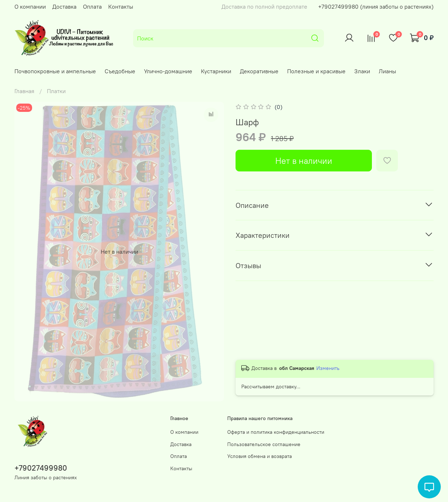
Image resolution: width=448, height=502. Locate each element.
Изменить (328, 368)
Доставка (64, 6)
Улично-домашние (168, 71)
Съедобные (120, 71)
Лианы (387, 71)
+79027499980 (41, 468)
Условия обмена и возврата (260, 456)
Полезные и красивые (316, 71)
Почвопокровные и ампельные (55, 71)
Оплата (92, 6)
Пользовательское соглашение (264, 444)
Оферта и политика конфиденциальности (276, 432)
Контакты (121, 6)
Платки (56, 91)
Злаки (362, 71)
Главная (24, 91)
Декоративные (259, 71)
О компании (30, 6)
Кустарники (216, 71)
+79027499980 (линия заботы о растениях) (376, 6)
